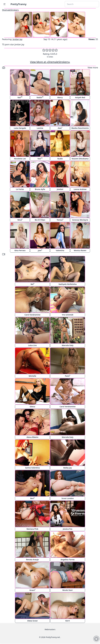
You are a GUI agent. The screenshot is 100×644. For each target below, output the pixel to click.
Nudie (60, 159)
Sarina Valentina (32, 468)
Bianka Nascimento (80, 128)
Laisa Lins (32, 345)
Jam (40, 250)
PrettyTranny (18, 4)
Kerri (68, 621)
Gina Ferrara (20, 250)
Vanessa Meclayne (80, 220)
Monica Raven (80, 250)
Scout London (68, 498)
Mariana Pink (32, 529)
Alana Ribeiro (32, 437)
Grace (32, 590)
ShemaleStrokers (10, 10)
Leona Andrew (80, 189)
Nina (20, 220)
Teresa (60, 220)
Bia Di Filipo (40, 220)
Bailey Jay (68, 468)
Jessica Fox (68, 529)
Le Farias (20, 189)
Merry (60, 97)
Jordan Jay (18, 39)
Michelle (32, 376)
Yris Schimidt (68, 315)
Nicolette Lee (20, 159)
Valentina (60, 250)
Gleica (32, 407)
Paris (68, 376)
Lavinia (40, 128)
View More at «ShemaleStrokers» (50, 62)
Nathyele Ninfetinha (68, 284)
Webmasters (50, 629)
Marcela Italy (68, 345)
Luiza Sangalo (20, 128)
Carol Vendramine (32, 315)
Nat (20, 97)
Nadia (40, 97)
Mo (32, 284)
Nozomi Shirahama (80, 159)
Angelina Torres (68, 560)
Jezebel (60, 189)
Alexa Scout (32, 621)
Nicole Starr (68, 590)
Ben (32, 498)
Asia (60, 128)
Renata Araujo (32, 560)
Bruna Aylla (40, 189)
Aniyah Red (80, 97)
